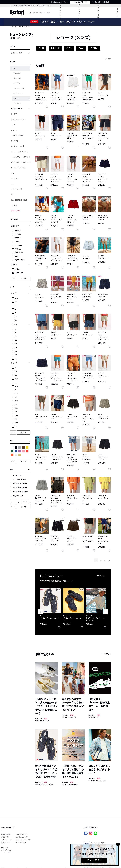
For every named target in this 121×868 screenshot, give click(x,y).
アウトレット (16, 211)
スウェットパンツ (19, 88)
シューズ (14, 130)
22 (16, 368)
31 (16, 340)
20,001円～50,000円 (20, 488)
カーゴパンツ (17, 78)
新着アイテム (19, 253)
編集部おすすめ (20, 260)
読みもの (117, 13)
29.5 (17, 423)
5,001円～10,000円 (19, 480)
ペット (13, 184)
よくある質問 (6, 853)
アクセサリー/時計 (17, 146)
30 (16, 337)
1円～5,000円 (18, 475)
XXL (17, 320)
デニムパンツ (17, 73)
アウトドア (15, 178)
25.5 (17, 394)
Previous (40, 612)
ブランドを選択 (16, 53)
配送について (6, 842)
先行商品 (18, 234)
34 (16, 351)
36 (16, 359)
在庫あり (18, 269)
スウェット (55, 48)
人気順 (107, 59)
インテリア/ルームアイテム (21, 157)
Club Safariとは (6, 850)
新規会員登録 (6, 834)
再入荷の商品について (23, 840)
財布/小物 (14, 141)
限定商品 (18, 238)
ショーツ (16, 98)
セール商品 (19, 245)
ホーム (11, 27)
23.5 (17, 379)
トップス (14, 114)
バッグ (13, 125)
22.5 (17, 371)
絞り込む (24, 279)
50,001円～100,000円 (20, 492)
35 (16, 355)
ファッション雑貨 (17, 135)
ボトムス (14, 324)
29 (16, 333)
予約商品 (18, 249)
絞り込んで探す (98, 13)
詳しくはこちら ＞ (94, 860)
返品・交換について (22, 834)
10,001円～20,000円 (20, 484)
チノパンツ (17, 83)
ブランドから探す (79, 13)
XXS (17, 298)
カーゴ (41, 48)
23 (16, 375)
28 (16, 329)
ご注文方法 (5, 837)
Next (106, 612)
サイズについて (6, 840)
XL (16, 316)
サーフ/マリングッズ (18, 168)
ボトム (17, 27)
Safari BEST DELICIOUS (19, 200)
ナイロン (94, 48)
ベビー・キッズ (16, 189)
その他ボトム (17, 103)
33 (16, 348)
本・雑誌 (14, 205)
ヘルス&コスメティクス (19, 152)
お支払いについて (22, 837)
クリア (13, 279)
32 (16, 344)
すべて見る (101, 576)
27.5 (17, 408)
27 (16, 405)
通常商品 (18, 231)
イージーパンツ (18, 93)
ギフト (13, 195)
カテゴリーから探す (60, 13)
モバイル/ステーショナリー (21, 162)
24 (16, 383)
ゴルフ (13, 173)
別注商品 (18, 242)
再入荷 (17, 256)
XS (16, 302)
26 (16, 397)
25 (16, 390)
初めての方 (5, 847)
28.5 (17, 416)
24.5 (17, 386)
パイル (69, 48)
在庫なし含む (19, 273)
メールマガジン (21, 842)
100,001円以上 (18, 496)
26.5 (17, 401)
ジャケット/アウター (18, 119)
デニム (81, 48)
